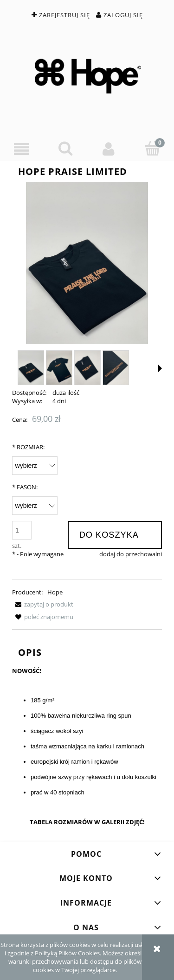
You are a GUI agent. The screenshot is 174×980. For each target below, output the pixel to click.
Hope (55, 592)
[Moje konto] (109, 149)
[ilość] (22, 530)
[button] (22, 149)
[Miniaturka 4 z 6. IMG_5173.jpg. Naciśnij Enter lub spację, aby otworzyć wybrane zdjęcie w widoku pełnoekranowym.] (116, 368)
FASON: (25, 487)
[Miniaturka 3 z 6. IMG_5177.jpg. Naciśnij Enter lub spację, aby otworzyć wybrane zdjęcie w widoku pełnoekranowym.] (87, 368)
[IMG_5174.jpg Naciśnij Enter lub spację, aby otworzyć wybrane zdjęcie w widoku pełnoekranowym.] (87, 263)
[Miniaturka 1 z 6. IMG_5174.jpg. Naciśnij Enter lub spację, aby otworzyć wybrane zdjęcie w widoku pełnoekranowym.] (31, 368)
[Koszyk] (152, 148)
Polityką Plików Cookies (67, 953)
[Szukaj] (65, 148)
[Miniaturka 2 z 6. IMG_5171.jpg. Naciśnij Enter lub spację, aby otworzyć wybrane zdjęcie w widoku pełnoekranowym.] (59, 368)
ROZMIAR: (28, 447)
